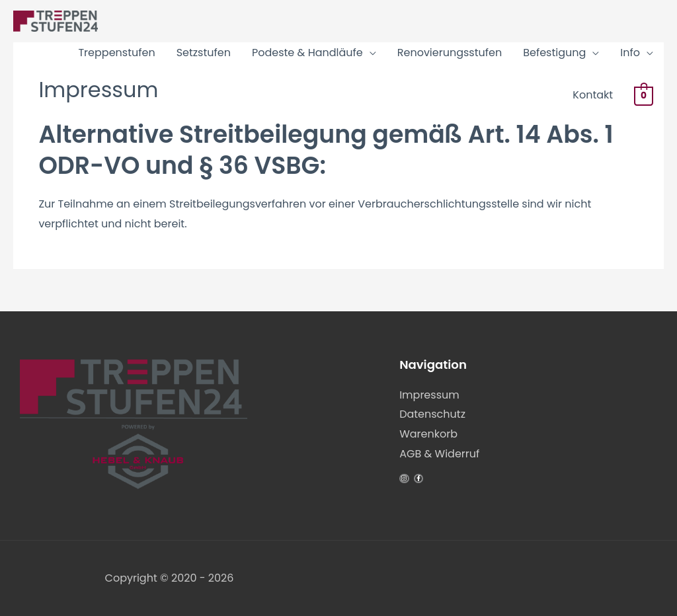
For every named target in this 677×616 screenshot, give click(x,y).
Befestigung (554, 53)
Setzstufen (204, 53)
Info (630, 53)
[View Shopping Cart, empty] (644, 96)
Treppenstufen (116, 53)
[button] (29, 587)
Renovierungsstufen (450, 53)
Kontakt (593, 95)
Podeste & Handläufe (307, 53)
